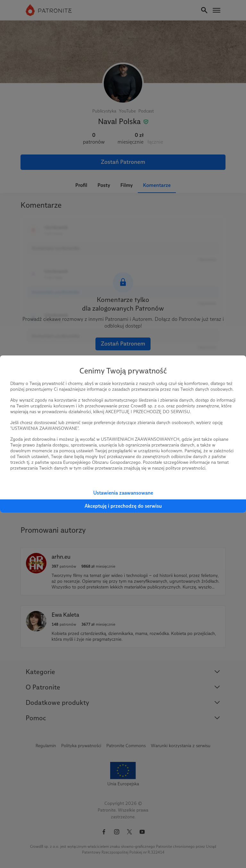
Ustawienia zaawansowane (123, 493)
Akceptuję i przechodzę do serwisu (123, 506)
